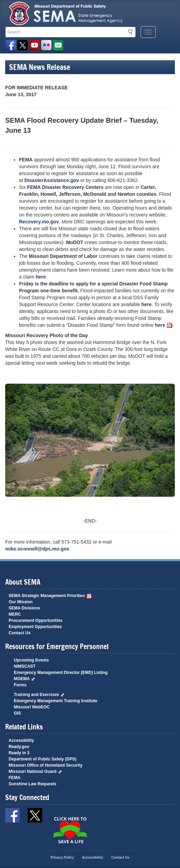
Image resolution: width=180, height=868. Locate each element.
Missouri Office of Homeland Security (45, 765)
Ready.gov (19, 747)
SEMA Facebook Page (11, 45)
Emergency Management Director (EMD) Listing (61, 673)
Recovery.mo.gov (39, 222)
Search (132, 32)
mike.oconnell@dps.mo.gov (37, 549)
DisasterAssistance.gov (52, 180)
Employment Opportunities (35, 627)
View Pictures (46, 45)
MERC (15, 614)
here (41, 277)
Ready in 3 (19, 753)
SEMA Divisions (24, 608)
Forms (20, 685)
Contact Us (20, 633)
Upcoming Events (31, 660)
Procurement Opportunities (36, 620)
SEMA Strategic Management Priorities (50, 596)
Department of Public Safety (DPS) (42, 759)
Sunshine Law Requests (32, 784)
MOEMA (24, 679)
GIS (17, 713)
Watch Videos (34, 45)
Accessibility (21, 740)
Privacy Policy (62, 857)
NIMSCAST (25, 666)
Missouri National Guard (35, 771)
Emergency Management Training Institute (55, 701)
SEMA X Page (23, 45)
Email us (58, 45)
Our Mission (21, 602)
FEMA (15, 778)
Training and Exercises (39, 695)
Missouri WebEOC (32, 707)
